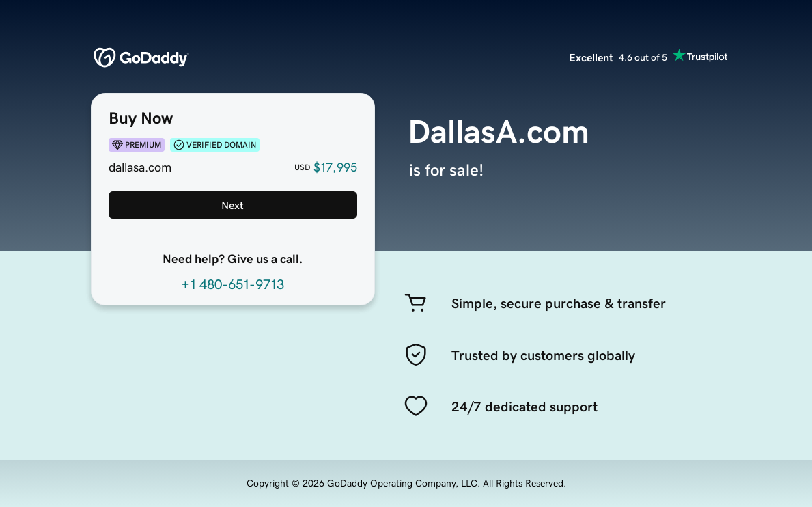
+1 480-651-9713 (233, 284)
